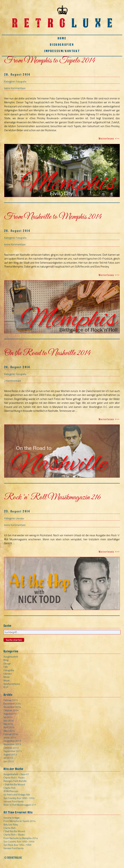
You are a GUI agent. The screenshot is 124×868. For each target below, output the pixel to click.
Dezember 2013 (12, 741)
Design (7, 663)
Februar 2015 (11, 700)
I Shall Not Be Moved (14, 784)
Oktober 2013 (11, 748)
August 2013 (10, 754)
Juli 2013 (8, 758)
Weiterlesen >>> (109, 139)
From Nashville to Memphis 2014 (53, 217)
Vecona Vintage (12, 818)
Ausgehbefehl (11, 657)
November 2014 (12, 707)
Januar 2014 (10, 737)
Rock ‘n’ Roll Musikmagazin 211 (20, 805)
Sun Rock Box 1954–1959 (17, 845)
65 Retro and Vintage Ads (17, 794)
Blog (6, 660)
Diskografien (62, 45)
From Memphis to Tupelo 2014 (50, 61)
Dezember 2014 (12, 704)
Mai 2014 (8, 724)
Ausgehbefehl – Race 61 (16, 774)
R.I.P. (6, 687)
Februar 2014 (11, 734)
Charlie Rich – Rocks (14, 778)
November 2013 (12, 744)
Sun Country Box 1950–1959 (19, 798)
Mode (7, 677)
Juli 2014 (8, 717)
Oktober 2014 (11, 710)
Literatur (20, 518)
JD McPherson (11, 791)
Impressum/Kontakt (62, 51)
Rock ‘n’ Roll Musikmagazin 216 (52, 497)
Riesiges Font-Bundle (15, 781)
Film (6, 667)
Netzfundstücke (12, 684)
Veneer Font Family (14, 801)
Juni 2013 (9, 761)
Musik (7, 680)
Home (62, 38)
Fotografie (21, 81)
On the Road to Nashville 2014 (47, 353)
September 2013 (13, 751)
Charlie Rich (10, 788)
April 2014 (9, 727)
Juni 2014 (9, 720)
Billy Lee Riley (11, 824)
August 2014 (10, 714)
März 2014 (9, 731)
